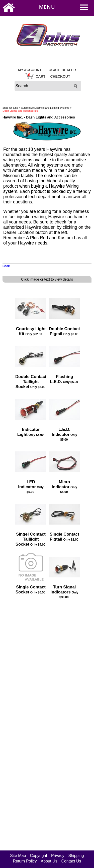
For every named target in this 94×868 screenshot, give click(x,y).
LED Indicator (27, 484)
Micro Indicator (61, 484)
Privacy (58, 856)
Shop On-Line (10, 108)
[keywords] (48, 86)
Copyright (38, 856)
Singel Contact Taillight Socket (31, 539)
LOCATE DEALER (61, 70)
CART (40, 76)
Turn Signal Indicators (63, 590)
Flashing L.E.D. (62, 379)
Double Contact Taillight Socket (31, 382)
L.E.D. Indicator (61, 432)
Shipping (76, 856)
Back (6, 266)
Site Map (18, 856)
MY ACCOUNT (30, 70)
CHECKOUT (60, 76)
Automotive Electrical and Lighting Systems (45, 108)
